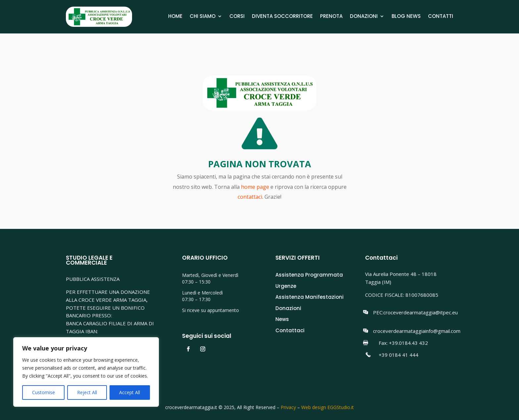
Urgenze (286, 286)
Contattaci (290, 330)
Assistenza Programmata (309, 275)
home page (256, 187)
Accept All (130, 392)
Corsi (237, 17)
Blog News (406, 17)
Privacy (288, 407)
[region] (86, 372)
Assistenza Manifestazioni (309, 297)
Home (175, 17)
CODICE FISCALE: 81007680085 (402, 295)
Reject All (87, 392)
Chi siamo (203, 17)
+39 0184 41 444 (399, 355)
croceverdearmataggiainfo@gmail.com (417, 331)
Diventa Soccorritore (282, 17)
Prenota (331, 17)
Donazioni (364, 17)
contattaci (250, 197)
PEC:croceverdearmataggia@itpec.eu (415, 312)
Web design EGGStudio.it (328, 407)
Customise (44, 392)
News (282, 319)
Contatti (441, 17)
